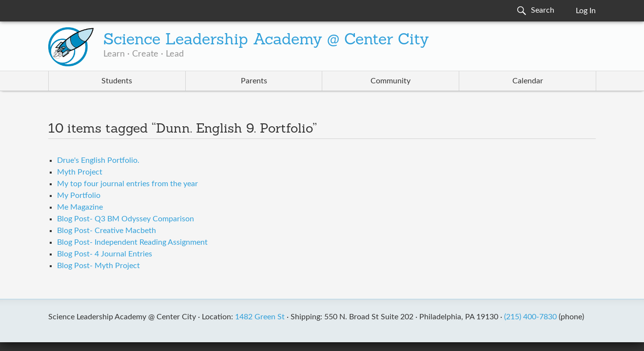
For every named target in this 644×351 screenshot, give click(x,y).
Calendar (528, 81)
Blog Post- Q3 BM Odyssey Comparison (126, 219)
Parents (254, 81)
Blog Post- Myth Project (98, 266)
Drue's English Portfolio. (98, 160)
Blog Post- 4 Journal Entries (105, 254)
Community (390, 81)
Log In (586, 11)
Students (117, 81)
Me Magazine (80, 207)
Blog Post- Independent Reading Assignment (132, 242)
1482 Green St (260, 317)
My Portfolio (79, 195)
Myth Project (80, 172)
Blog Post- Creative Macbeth (107, 231)
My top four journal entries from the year (127, 184)
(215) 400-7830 (530, 317)
